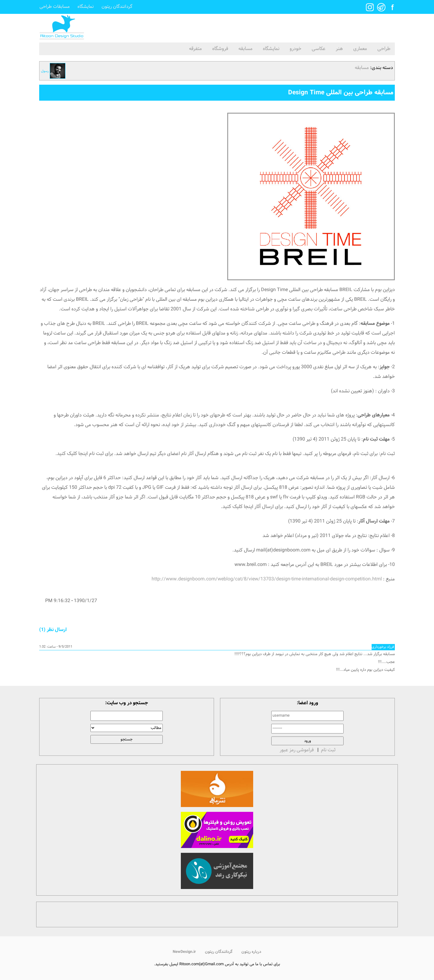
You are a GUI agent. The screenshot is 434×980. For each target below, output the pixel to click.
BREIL (346, 290)
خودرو (296, 49)
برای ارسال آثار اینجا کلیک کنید (253, 507)
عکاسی (319, 49)
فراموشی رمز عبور (297, 750)
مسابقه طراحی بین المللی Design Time (341, 93)
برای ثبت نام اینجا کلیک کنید (85, 454)
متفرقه (195, 49)
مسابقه (245, 49)
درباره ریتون (251, 952)
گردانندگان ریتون (117, 7)
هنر (339, 49)
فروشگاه (220, 49)
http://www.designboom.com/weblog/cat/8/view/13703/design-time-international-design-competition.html (267, 579)
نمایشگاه (86, 7)
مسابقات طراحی (55, 7)
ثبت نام (328, 750)
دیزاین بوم (385, 290)
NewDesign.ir (184, 952)
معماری (360, 49)
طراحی (384, 49)
